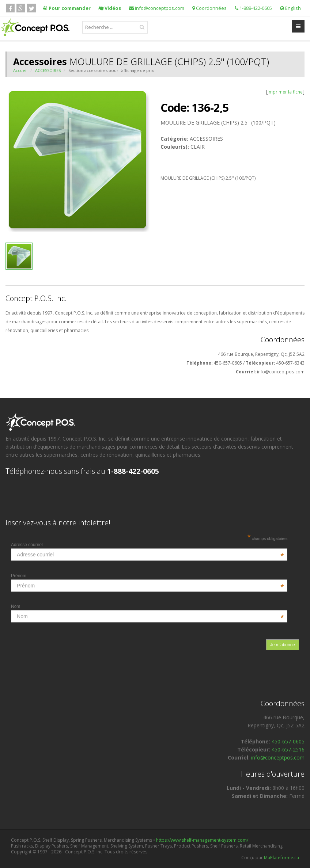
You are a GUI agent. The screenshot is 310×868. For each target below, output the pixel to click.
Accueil (20, 70)
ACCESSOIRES (48, 70)
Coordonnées (209, 8)
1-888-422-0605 (253, 8)
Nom (147, 606)
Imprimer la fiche (285, 92)
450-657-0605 (288, 741)
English (290, 8)
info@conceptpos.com (157, 8)
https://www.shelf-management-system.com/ (202, 840)
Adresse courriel (147, 545)
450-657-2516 (288, 749)
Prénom (147, 576)
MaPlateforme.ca (281, 858)
